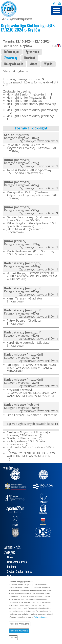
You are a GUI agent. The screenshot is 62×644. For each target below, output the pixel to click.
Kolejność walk (14, 64)
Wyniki (48, 64)
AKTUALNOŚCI (13, 548)
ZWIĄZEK (10, 553)
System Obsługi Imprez (21, 19)
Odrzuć (13, 638)
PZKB (3, 19)
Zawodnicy (11, 58)
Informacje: (11, 52)
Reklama (12, 567)
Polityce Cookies (40, 617)
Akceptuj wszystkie (19, 631)
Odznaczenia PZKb (17, 562)
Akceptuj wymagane (20, 624)
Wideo (34, 64)
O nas (10, 558)
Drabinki (30, 58)
